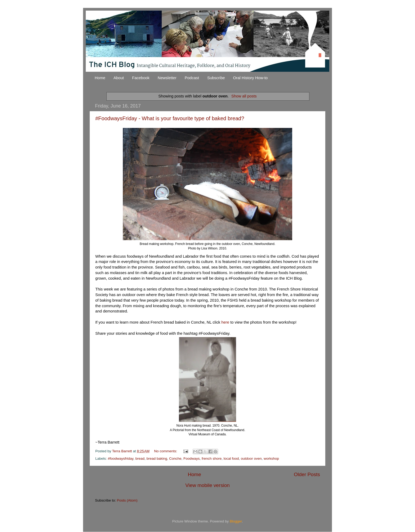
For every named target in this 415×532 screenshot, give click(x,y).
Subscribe (216, 78)
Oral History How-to (251, 78)
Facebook (141, 78)
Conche (175, 459)
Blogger (236, 521)
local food (231, 459)
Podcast (192, 78)
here (226, 322)
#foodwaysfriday (121, 459)
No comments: (166, 451)
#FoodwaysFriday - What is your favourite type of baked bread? (170, 118)
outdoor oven (251, 459)
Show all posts (244, 96)
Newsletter (167, 78)
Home (100, 78)
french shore (212, 459)
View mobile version (207, 485)
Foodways (192, 459)
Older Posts (307, 474)
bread (140, 459)
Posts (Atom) (127, 500)
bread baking (157, 459)
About (119, 78)
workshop (271, 459)
